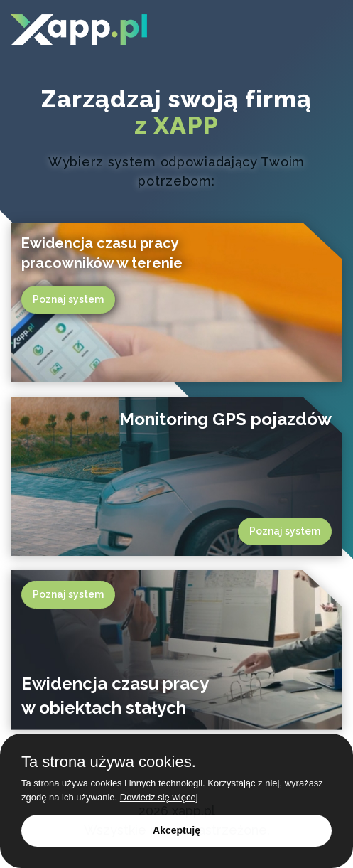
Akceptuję (176, 830)
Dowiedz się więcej (159, 797)
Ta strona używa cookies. (109, 762)
